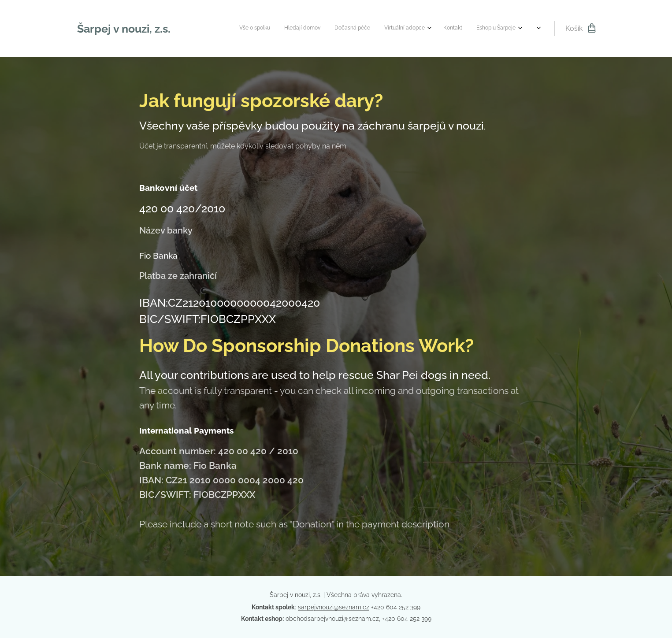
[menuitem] (349, 29)
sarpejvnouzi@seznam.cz (334, 607)
